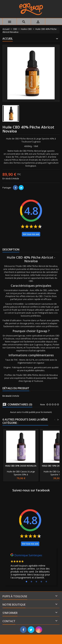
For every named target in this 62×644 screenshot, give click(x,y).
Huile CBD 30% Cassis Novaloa (21, 466)
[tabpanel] (31, 567)
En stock (7, 178)
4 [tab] (41, 582)
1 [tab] (26, 582)
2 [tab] (31, 582)
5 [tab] (46, 582)
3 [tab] (36, 582)
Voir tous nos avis (31, 234)
